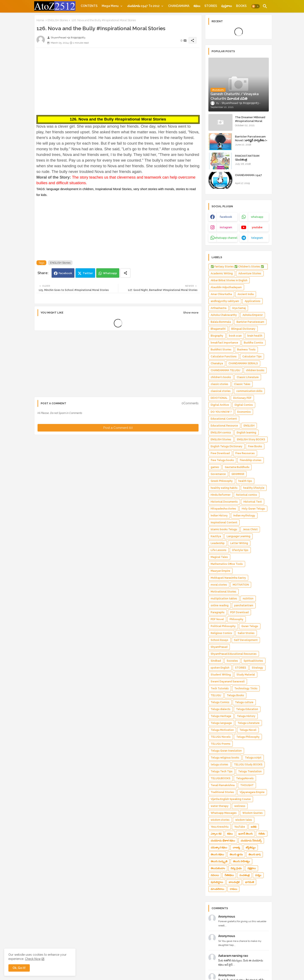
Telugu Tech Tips (222, 771)
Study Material (246, 675)
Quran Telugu (250, 626)
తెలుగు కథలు (217, 854)
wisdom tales (244, 820)
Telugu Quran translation (226, 751)
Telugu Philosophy (248, 737)
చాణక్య (236, 848)
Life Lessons (219, 550)
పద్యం (258, 875)
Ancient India (246, 294)
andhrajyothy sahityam (225, 301)
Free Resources (245, 453)
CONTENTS (89, 6)
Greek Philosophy (222, 481)
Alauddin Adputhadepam (226, 287)
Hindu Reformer (221, 495)
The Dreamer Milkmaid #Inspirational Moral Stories (250, 121)
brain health (255, 336)
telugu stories (220, 765)
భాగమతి (249, 882)
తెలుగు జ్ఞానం (236, 854)
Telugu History (246, 716)
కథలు (197, 6)
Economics (244, 412)
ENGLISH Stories (58, 20)
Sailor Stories (246, 633)
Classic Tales (242, 384)
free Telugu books (222, 460)
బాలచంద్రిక (234, 882)
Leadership (218, 543)
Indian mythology (244, 516)
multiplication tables (224, 599)
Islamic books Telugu (224, 529)
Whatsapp (110, 273)
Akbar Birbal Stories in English (229, 280)
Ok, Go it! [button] (19, 968)
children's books (221, 377)
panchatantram (244, 605)
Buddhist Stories (221, 350)
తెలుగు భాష (255, 854)
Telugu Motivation (222, 730)
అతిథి (254, 827)
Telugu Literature (249, 723)
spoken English (220, 668)
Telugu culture (244, 702)
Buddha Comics (253, 343)
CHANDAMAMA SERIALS (243, 363)
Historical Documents (224, 502)
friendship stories (251, 460)
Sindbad (216, 661)
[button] (256, 6)
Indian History (219, 516)
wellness (240, 806)
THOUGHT (247, 785)
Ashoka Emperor (253, 315)
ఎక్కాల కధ (216, 834)
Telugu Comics (220, 702)
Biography (217, 336)
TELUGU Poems (221, 744)
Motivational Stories (223, 592)
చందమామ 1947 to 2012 (143, 6)
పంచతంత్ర (244, 875)
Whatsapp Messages (224, 813)
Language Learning (238, 536)
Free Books (255, 446)
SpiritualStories (253, 661)
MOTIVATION (241, 585)
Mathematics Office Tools (227, 564)
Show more (191, 313)
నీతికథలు (229, 875)
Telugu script (253, 758)
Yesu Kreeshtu (220, 827)
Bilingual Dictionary (243, 329)
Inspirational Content (224, 522)
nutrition (248, 599)
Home (40, 20)
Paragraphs (218, 612)
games (215, 467)
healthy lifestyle (254, 488)
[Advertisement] (118, 80)
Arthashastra (219, 308)
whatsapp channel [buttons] (226, 238)
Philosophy (236, 619)
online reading (220, 605)
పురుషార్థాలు (217, 882)
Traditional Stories (222, 792)
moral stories (219, 585)
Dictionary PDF (242, 398)
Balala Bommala (221, 322)
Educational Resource (224, 426)
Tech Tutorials (220, 688)
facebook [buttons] (226, 217)
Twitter (88, 273)
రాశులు (233, 889)
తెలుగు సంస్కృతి (219, 861)
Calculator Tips (252, 356)
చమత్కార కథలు (219, 848)
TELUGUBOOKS (221, 778)
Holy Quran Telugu (253, 509)
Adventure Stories (250, 274)
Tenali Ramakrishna (223, 785)
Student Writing (221, 675)
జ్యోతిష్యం (251, 848)
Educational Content (224, 419)
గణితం (262, 834)
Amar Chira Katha (221, 294)
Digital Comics (244, 405)
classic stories (220, 384)
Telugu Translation (250, 771)
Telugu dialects (221, 709)
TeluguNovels (245, 778)
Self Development (246, 640)
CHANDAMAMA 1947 (248, 175)
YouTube (240, 827)
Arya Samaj (239, 308)
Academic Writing (222, 274)
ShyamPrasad (219, 647)
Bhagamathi (218, 329)
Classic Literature (248, 377)
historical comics (247, 495)
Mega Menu (110, 6)
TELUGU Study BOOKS (248, 765)
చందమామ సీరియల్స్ (251, 841)
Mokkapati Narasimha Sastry (228, 578)
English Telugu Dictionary (227, 446)
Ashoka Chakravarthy (224, 315)
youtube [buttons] (257, 227)
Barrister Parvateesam (250, 322)
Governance (218, 474)
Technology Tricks (246, 688)
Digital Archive (220, 405)
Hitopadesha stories (223, 509)
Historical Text (253, 502)
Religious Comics (221, 633)
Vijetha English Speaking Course (231, 799)
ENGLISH (249, 426)
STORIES (211, 6)
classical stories (221, 391)
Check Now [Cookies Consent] (33, 959)
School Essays (220, 640)
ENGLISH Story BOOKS (251, 439)
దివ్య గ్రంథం (236, 868)
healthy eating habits (224, 488)
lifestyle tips (240, 550)
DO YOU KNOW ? (221, 412)
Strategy (257, 668)
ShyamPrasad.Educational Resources (234, 654)
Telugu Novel (248, 730)
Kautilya (216, 536)
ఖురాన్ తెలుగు (246, 834)
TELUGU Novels (221, 737)
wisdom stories (220, 820)
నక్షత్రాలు (252, 868)
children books (255, 370)
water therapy (220, 806)
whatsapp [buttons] (257, 217)
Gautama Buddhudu (237, 467)
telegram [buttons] (257, 238)
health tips (245, 481)
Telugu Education (247, 709)
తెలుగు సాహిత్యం (241, 861)
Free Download (220, 453)
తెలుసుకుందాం (218, 868)
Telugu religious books (225, 758)
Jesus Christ (250, 529)
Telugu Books (235, 695)
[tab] (89, 6)
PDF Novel (217, 619)
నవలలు (215, 875)
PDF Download (239, 612)
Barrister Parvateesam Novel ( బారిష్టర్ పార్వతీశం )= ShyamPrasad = (251, 140)
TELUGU (216, 695)
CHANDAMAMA (179, 6)
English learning (246, 433)
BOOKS (241, 6)
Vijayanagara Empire (252, 792)
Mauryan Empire (220, 571)
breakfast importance (224, 343)
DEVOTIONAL (219, 398)
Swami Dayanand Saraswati (228, 682)
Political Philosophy (223, 626)
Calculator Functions (224, 356)
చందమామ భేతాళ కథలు (223, 841)
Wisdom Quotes (253, 813)
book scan (235, 336)
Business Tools (246, 350)
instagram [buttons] (226, 227)
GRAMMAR (238, 474)
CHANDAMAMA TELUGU (225, 370)
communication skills (249, 391)
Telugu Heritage (221, 716)
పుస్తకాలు (227, 6)
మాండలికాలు (217, 889)
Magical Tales (219, 557)
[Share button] (125, 273)
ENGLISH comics (221, 433)
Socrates (232, 661)
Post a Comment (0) (118, 428)
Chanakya (217, 363)
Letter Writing (239, 543)
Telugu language (221, 723)
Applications (253, 301)
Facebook (65, 273)
